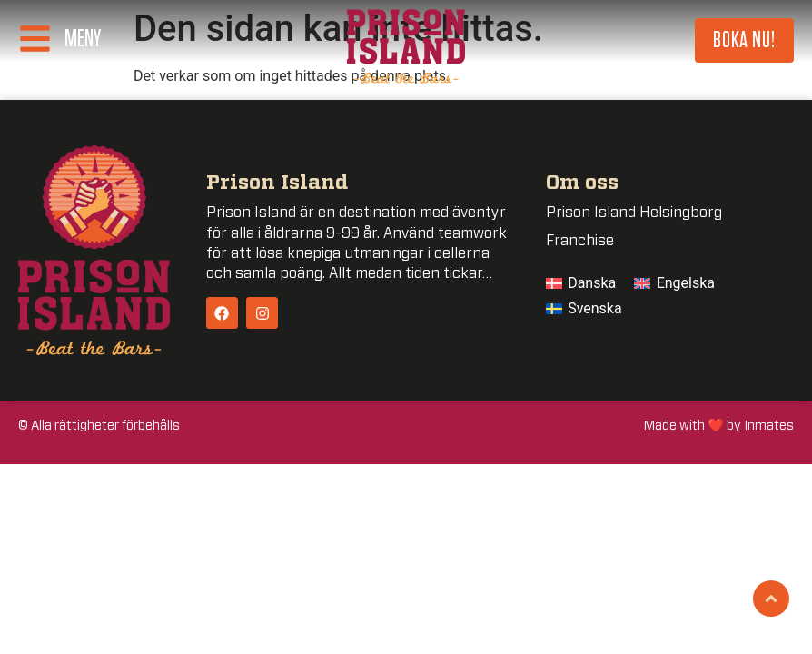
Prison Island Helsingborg (634, 213)
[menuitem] (581, 283)
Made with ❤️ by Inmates (719, 426)
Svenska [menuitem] (595, 308)
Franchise (580, 241)
